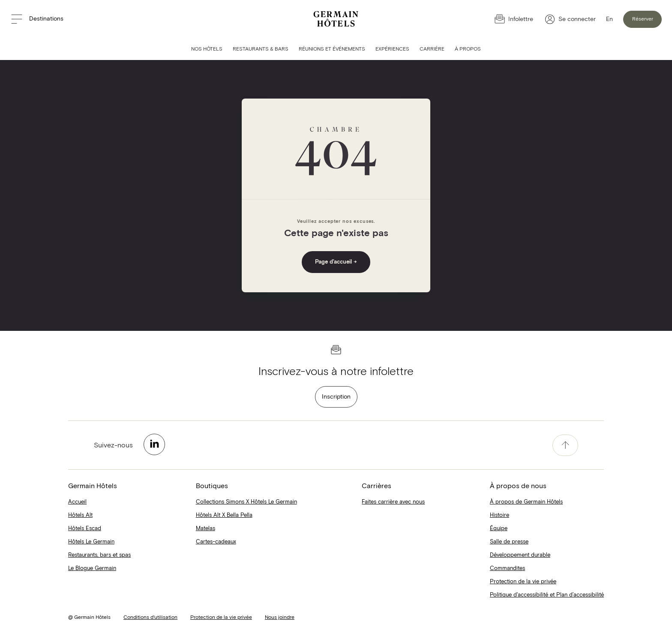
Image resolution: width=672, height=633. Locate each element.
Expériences (392, 49)
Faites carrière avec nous (393, 502)
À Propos (468, 49)
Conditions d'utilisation (150, 618)
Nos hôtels (207, 49)
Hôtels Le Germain (91, 542)
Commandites (507, 568)
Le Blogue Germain (92, 568)
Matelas (205, 529)
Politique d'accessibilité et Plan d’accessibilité (547, 595)
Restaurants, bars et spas (99, 555)
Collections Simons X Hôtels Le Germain (246, 502)
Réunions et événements (332, 49)
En (609, 19)
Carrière (432, 49)
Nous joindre (280, 618)
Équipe (499, 529)
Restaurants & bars (261, 49)
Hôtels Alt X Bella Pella (224, 515)
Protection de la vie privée (523, 582)
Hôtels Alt (80, 515)
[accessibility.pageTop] (565, 445)
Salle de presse (509, 542)
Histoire (499, 515)
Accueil (77, 502)
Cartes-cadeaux (216, 542)
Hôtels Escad (85, 529)
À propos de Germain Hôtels (526, 502)
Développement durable (520, 555)
